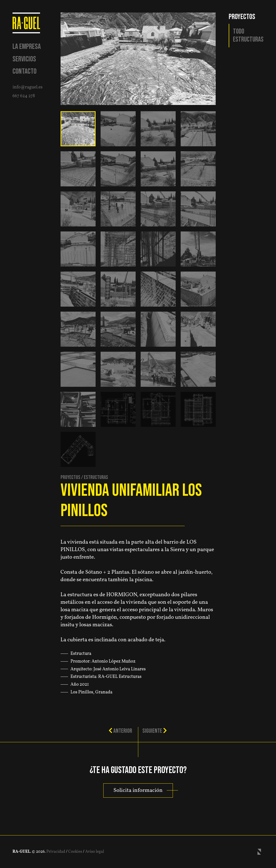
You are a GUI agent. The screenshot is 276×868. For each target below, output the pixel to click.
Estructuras (248, 40)
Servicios (24, 59)
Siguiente (155, 731)
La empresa (27, 47)
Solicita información (138, 790)
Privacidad (56, 852)
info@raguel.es (28, 87)
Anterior (120, 731)
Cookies (75, 852)
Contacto (25, 71)
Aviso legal (94, 852)
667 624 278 (24, 96)
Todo (239, 32)
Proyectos (70, 477)
